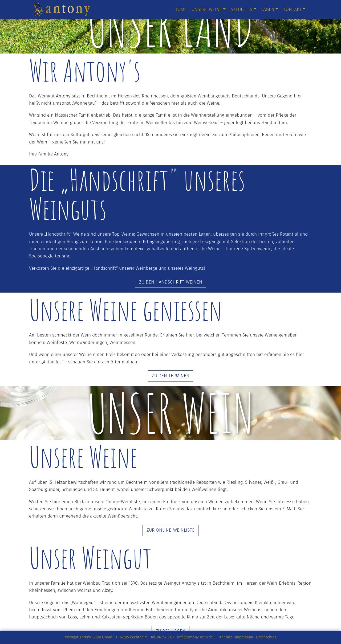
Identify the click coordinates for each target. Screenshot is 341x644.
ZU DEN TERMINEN (171, 376)
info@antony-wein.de (195, 637)
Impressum (244, 637)
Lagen (268, 9)
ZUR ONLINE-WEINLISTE (170, 530)
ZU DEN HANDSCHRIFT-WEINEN (171, 282)
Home (180, 9)
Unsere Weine (207, 9)
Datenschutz (266, 637)
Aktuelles (241, 9)
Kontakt (292, 9)
